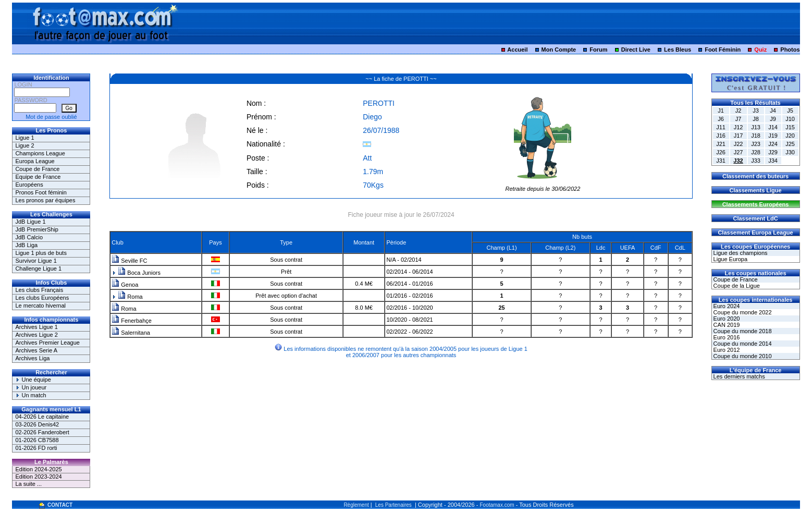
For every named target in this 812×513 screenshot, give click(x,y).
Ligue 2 (24, 145)
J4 (773, 111)
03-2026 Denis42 (37, 424)
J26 (721, 152)
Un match (30, 395)
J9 (773, 119)
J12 (739, 127)
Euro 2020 (726, 319)
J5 (790, 111)
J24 (773, 144)
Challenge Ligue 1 (38, 268)
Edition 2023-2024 (38, 477)
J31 (721, 161)
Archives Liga (32, 358)
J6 (721, 119)
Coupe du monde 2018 (742, 331)
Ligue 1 (24, 138)
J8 (756, 119)
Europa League (35, 161)
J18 (756, 136)
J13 (756, 127)
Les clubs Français (39, 290)
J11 (721, 127)
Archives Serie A (36, 350)
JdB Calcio (29, 237)
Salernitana (131, 333)
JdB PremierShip (37, 229)
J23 (756, 144)
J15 (790, 127)
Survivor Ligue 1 (36, 261)
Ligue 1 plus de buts (41, 253)
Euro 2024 (726, 306)
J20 (790, 136)
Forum (598, 50)
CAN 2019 (726, 325)
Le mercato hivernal (40, 306)
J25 (790, 144)
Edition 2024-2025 (38, 469)
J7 (739, 119)
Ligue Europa (730, 259)
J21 (721, 144)
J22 (739, 144)
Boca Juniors (139, 273)
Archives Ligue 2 (36, 335)
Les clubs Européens (42, 298)
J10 (790, 119)
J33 (756, 161)
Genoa (125, 285)
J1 (721, 111)
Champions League (40, 153)
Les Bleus (678, 50)
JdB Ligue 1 (30, 222)
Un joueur (31, 387)
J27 (739, 152)
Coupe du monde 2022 (742, 312)
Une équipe (33, 380)
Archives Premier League (47, 343)
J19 (773, 136)
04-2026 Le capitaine (42, 417)
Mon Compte (559, 50)
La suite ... (28, 484)
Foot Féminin (723, 50)
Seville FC (129, 261)
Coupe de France (37, 169)
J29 (773, 152)
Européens (29, 185)
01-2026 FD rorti (36, 448)
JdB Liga (26, 245)
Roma (130, 297)
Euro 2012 (726, 350)
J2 (739, 111)
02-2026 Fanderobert (42, 432)
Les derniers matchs (739, 376)
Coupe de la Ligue (736, 286)
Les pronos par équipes (45, 200)
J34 (773, 161)
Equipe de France (38, 177)
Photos (790, 50)
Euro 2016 (726, 337)
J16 (721, 136)
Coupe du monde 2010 (742, 356)
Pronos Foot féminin (41, 192)
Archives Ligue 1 (36, 327)
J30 (790, 152)
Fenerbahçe (132, 321)
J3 (756, 111)
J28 (756, 152)
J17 (739, 136)
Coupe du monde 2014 (742, 344)
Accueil (517, 50)
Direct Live (636, 50)
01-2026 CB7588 (37, 440)
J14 (773, 127)
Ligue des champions (740, 253)
